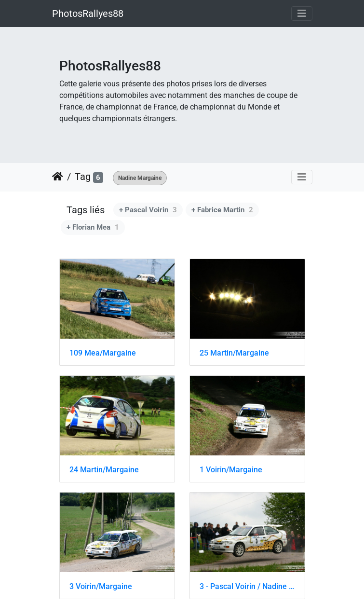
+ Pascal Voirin (148, 210)
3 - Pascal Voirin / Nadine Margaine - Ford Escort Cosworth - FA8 (247, 586)
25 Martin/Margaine (234, 353)
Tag (83, 177)
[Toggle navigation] (302, 14)
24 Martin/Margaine (104, 470)
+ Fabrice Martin (222, 210)
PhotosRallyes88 (88, 14)
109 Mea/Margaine (103, 353)
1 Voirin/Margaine (231, 470)
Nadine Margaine (140, 178)
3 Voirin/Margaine (101, 586)
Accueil (58, 177)
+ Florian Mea (93, 227)
